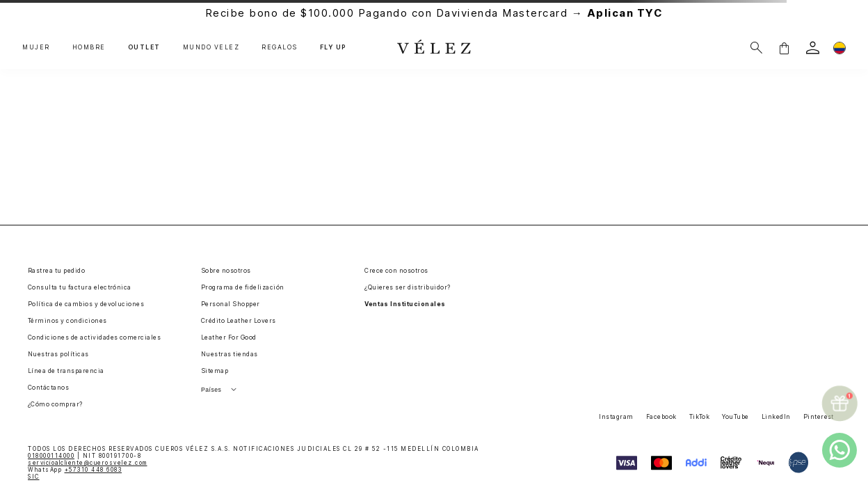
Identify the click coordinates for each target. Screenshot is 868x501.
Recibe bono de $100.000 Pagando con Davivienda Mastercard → (434, 13)
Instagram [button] (616, 417)
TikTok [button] (700, 417)
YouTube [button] (735, 417)
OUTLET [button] (144, 48)
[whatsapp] (839, 450)
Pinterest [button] (819, 417)
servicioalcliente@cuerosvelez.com (88, 463)
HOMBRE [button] (89, 48)
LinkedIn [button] (776, 417)
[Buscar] (756, 48)
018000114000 (51, 456)
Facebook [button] (661, 417)
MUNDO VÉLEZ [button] (211, 48)
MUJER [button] (36, 48)
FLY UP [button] (333, 48)
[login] (813, 48)
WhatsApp (75, 470)
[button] (784, 48)
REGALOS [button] (280, 48)
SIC (34, 477)
